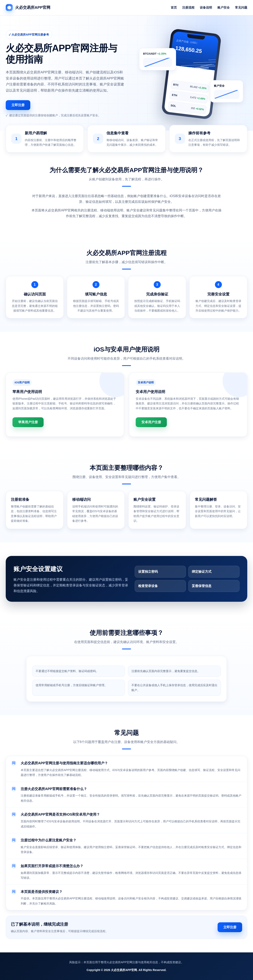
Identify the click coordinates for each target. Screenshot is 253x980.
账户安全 (224, 7)
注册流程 (188, 7)
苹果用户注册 (28, 422)
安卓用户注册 (151, 422)
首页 (174, 7)
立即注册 (18, 105)
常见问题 (241, 7)
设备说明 (206, 7)
